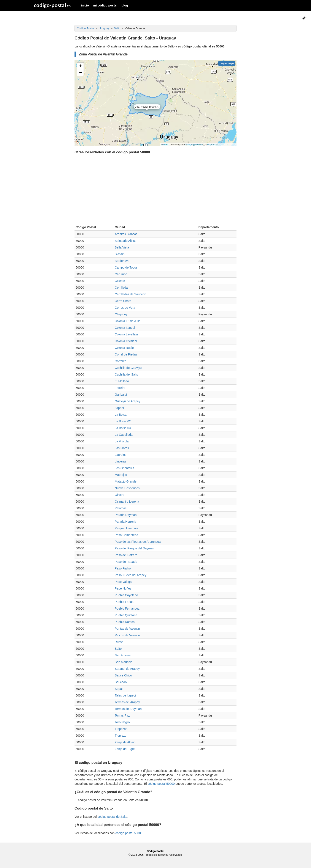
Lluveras (120, 461)
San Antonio (123, 655)
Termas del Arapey (127, 702)
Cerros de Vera (125, 308)
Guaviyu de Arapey (127, 401)
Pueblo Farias (124, 602)
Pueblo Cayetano (126, 595)
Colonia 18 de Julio (128, 321)
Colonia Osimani (126, 341)
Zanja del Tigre (125, 749)
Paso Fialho (123, 568)
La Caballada (124, 435)
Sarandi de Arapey (127, 669)
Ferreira (120, 388)
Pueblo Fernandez (127, 609)
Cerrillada (121, 288)
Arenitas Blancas (126, 234)
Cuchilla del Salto (126, 374)
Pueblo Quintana (126, 615)
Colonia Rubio (124, 348)
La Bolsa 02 (123, 421)
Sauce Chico (123, 675)
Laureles (121, 455)
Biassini (120, 254)
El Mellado (122, 381)
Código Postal (156, 851)
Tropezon (121, 729)
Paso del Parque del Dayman (134, 548)
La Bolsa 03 (123, 428)
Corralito (120, 361)
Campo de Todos (126, 267)
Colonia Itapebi (125, 328)
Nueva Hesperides (127, 488)
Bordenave (122, 261)
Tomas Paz (122, 715)
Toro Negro (122, 722)
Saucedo (121, 682)
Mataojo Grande (125, 481)
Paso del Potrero (126, 555)
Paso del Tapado (126, 562)
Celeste (120, 281)
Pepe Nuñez (123, 588)
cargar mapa (227, 63)
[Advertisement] (155, 191)
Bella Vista (122, 247)
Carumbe (121, 274)
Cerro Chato (123, 301)
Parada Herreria (125, 522)
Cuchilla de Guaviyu (128, 368)
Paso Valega (123, 582)
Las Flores (122, 448)
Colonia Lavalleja (126, 334)
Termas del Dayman (128, 709)
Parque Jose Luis (126, 528)
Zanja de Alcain (125, 742)
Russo (119, 642)
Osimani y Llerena (127, 502)
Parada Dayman (126, 515)
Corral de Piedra (126, 354)
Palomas (121, 508)
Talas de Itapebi (125, 695)
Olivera (119, 495)
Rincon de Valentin (127, 635)
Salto (118, 649)
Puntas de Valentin (127, 629)
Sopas (119, 689)
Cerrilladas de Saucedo (130, 294)
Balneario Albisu (125, 241)
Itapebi (119, 408)
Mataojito (121, 475)
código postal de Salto (113, 817)
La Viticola (122, 441)
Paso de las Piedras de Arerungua (138, 542)
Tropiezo (121, 736)
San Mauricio (124, 662)
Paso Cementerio (126, 535)
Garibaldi (121, 395)
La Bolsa (121, 415)
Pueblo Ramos (125, 622)
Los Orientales (124, 468)
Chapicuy (121, 314)
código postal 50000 (161, 784)
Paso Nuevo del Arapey (130, 575)
